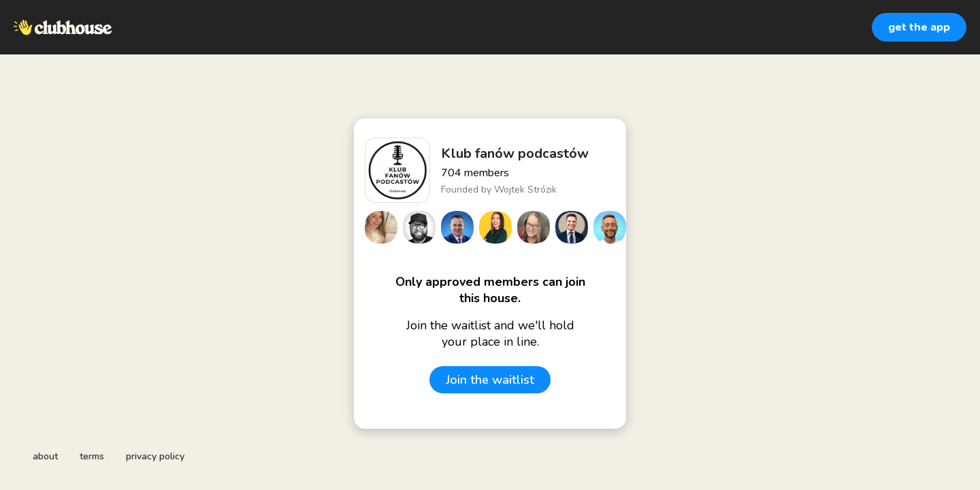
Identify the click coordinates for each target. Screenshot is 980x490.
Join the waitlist (490, 380)
